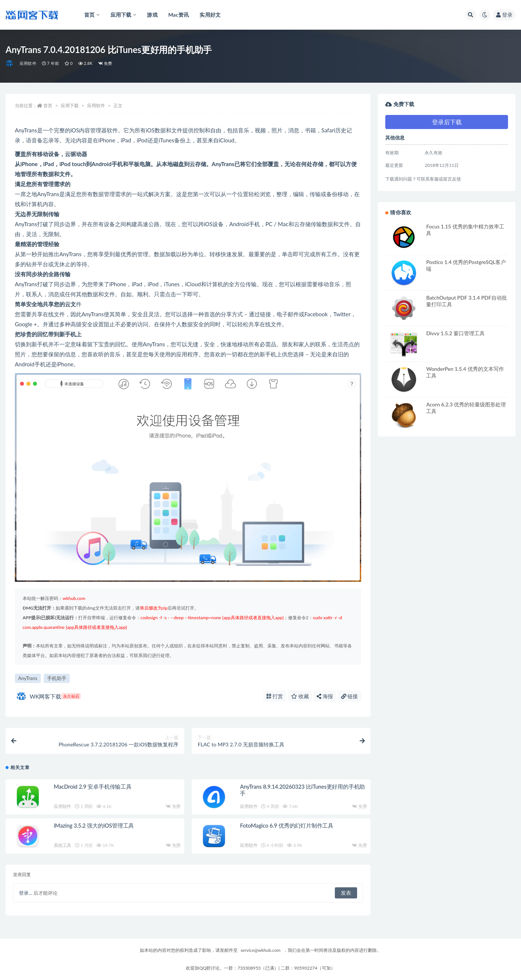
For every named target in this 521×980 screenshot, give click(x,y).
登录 (504, 15)
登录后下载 (447, 122)
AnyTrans (28, 678)
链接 (350, 696)
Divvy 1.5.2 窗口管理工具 (455, 333)
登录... (25, 893)
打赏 (275, 696)
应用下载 (70, 105)
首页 (48, 105)
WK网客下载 (49, 696)
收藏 (300, 696)
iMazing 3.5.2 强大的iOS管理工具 (94, 825)
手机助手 (57, 678)
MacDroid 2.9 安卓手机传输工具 (93, 786)
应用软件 (28, 63)
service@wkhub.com (261, 950)
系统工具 (62, 845)
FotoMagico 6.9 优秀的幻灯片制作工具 (287, 825)
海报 (325, 696)
